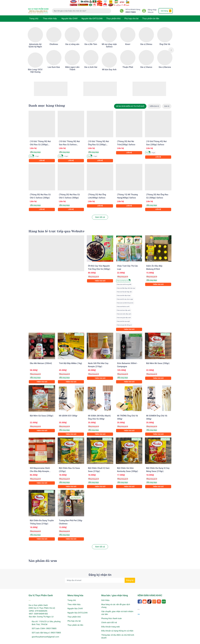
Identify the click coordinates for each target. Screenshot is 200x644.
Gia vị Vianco (146, 64)
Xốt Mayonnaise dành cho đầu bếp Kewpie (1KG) (40, 468)
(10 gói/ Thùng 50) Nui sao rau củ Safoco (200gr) (69, 141)
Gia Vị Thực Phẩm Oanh (56, 642)
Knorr (128, 41)
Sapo (79, 642)
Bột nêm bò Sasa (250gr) (158, 360)
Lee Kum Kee (54, 64)
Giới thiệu (105, 597)
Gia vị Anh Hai (91, 64)
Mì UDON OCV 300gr (68, 412)
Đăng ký (151, 9)
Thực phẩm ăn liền (151, 15)
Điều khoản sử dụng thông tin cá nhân (117, 627)
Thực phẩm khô (113, 15)
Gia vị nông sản (72, 41)
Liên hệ (42, 157)
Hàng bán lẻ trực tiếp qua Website (57, 228)
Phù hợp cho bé (131, 15)
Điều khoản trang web (110, 623)
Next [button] (171, 47)
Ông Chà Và (165, 41)
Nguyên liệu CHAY (70, 15)
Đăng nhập (152, 6)
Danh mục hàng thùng (47, 102)
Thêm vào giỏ (100, 277)
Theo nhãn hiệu (50, 15)
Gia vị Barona (165, 64)
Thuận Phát (128, 64)
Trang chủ (34, 15)
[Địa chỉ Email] (100, 577)
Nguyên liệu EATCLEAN (92, 15)
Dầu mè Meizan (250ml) (41, 360)
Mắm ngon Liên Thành (72, 65)
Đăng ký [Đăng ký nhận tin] (130, 577)
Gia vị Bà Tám (91, 41)
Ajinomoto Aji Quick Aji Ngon (35, 42)
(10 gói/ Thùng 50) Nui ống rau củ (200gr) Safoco (98, 141)
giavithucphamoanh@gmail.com (45, 633)
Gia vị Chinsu (146, 41)
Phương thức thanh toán (111, 615)
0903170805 (131, 9)
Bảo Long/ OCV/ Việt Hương (35, 67)
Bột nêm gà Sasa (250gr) (42, 412)
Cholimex (54, 41)
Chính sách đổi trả (109, 619)
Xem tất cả (100, 214)
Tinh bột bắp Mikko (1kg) (70, 360)
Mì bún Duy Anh (109, 66)
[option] (35, 47)
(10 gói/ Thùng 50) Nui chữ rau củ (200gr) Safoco (40, 141)
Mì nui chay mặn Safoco (109, 42)
